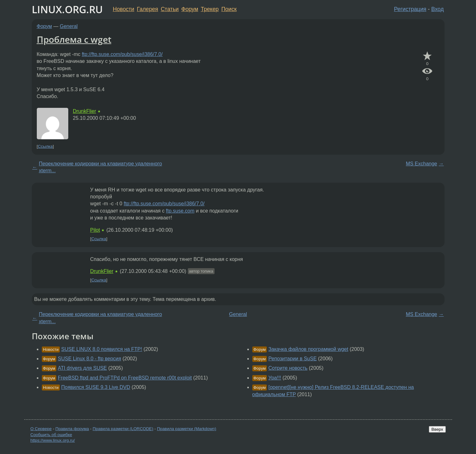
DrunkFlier (85, 111)
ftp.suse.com (180, 211)
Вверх (437, 429)
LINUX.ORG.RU (67, 9)
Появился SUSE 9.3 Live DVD (96, 387)
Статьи (170, 9)
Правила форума (72, 429)
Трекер (210, 9)
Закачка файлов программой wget (308, 349)
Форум (190, 9)
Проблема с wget (74, 39)
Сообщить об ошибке (51, 435)
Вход (438, 9)
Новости (124, 9)
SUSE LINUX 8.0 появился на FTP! (102, 349)
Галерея (147, 9)
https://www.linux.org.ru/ (53, 440)
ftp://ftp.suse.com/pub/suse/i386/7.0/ (122, 54)
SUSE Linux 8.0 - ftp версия (90, 359)
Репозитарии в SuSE (293, 359)
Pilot (95, 230)
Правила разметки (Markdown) (187, 429)
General (69, 26)
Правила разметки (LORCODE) (123, 429)
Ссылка (45, 146)
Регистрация (410, 9)
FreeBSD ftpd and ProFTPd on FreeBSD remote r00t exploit (125, 378)
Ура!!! (275, 378)
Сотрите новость (288, 368)
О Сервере (41, 429)
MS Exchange (422, 164)
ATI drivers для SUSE (82, 368)
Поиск (229, 9)
